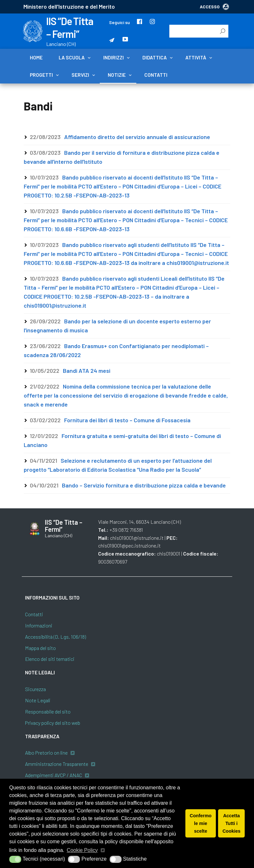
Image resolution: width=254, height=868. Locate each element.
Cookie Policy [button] (82, 850)
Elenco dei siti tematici (50, 659)
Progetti (41, 75)
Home (36, 57)
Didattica (155, 57)
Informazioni (39, 625)
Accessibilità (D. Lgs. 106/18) (55, 637)
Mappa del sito (40, 648)
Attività (196, 57)
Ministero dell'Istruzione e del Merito (69, 6)
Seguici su (119, 22)
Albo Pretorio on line (46, 753)
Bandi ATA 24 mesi (87, 371)
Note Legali (38, 700)
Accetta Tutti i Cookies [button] (232, 823)
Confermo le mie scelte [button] (201, 823)
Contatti (156, 75)
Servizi (80, 75)
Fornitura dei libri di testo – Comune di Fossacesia (127, 420)
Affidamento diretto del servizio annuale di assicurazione (137, 137)
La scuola (72, 57)
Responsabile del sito (48, 711)
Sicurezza (35, 689)
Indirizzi (114, 57)
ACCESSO (214, 7)
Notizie (117, 75)
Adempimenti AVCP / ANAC (54, 775)
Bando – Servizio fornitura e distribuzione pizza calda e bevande (144, 485)
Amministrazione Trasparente (57, 764)
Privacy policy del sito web (53, 723)
